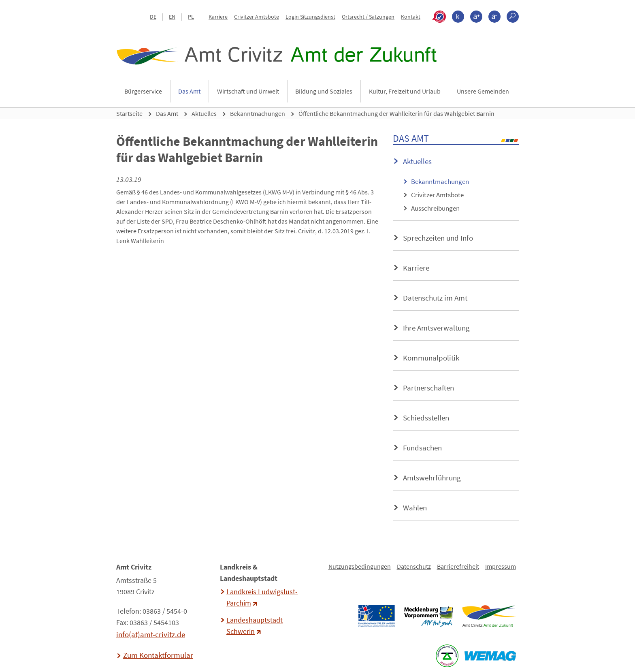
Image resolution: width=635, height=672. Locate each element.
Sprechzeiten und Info (438, 238)
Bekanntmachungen (258, 113)
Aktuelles (204, 113)
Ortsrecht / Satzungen (368, 17)
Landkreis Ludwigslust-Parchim (262, 597)
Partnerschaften (428, 388)
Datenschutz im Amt (435, 298)
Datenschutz (414, 566)
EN (172, 17)
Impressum (501, 566)
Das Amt (189, 91)
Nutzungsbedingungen (360, 566)
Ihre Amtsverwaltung (436, 328)
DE (153, 17)
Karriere (218, 17)
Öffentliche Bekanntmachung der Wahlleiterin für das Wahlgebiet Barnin (396, 113)
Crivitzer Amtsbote (257, 17)
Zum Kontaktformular (158, 655)
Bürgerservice (143, 91)
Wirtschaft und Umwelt (248, 91)
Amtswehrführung (432, 478)
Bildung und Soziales (324, 91)
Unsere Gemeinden (483, 91)
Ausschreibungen (435, 208)
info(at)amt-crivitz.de (151, 634)
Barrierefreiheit (458, 566)
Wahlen (415, 508)
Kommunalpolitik (431, 358)
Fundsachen (422, 448)
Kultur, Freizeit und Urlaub (405, 91)
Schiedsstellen (426, 418)
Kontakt (411, 17)
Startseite (129, 113)
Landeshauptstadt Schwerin (255, 626)
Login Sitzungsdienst (310, 17)
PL (191, 17)
